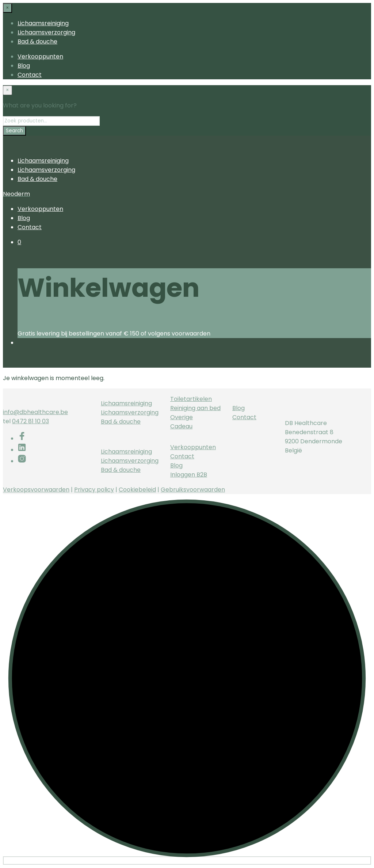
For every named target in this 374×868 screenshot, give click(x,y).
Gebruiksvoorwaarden (193, 490)
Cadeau (181, 426)
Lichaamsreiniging (43, 23)
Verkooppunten (40, 56)
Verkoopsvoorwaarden (36, 490)
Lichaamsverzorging (46, 32)
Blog (24, 66)
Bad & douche (37, 41)
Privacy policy (94, 490)
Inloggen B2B (189, 475)
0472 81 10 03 (30, 421)
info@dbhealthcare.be (35, 412)
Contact (30, 75)
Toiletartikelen (191, 399)
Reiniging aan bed (195, 408)
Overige (182, 417)
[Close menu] (7, 8)
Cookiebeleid (137, 490)
